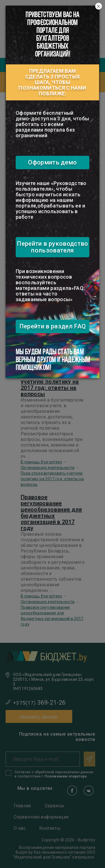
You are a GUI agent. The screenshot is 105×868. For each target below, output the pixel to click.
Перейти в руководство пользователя (52, 247)
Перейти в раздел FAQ (53, 326)
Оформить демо (53, 162)
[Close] (99, 6)
